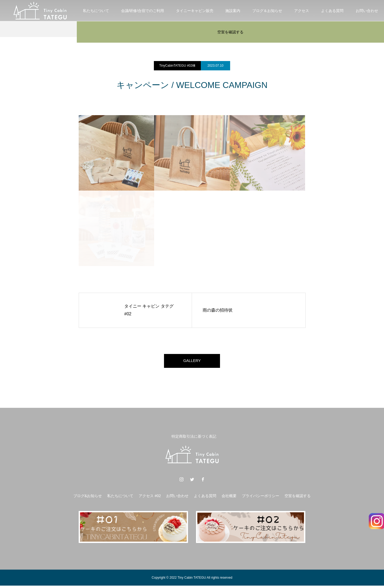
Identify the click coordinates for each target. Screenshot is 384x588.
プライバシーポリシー (261, 498)
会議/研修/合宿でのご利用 (143, 11)
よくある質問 (332, 11)
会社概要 (229, 498)
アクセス (302, 11)
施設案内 (233, 11)
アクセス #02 (150, 498)
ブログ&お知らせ (88, 498)
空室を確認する (230, 32)
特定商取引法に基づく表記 (194, 438)
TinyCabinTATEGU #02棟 (177, 66)
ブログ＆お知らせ (267, 11)
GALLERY (192, 362)
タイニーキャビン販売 (195, 11)
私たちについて (96, 11)
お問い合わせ (177, 498)
